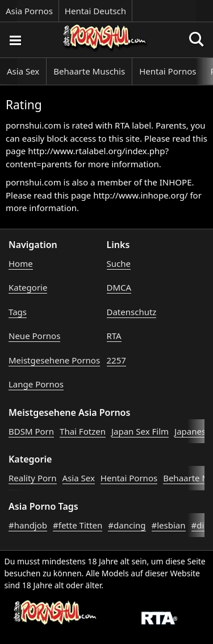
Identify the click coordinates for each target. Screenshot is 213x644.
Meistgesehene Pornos (54, 360)
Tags (18, 312)
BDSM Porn (31, 431)
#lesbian (169, 525)
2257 (116, 360)
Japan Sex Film (140, 431)
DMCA (119, 287)
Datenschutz (132, 312)
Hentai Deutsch (95, 11)
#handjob (28, 525)
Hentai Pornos (168, 71)
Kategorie (28, 287)
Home (21, 263)
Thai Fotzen (83, 431)
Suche (119, 263)
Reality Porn (33, 478)
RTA (114, 336)
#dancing (127, 525)
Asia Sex (23, 71)
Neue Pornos (34, 336)
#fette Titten (78, 525)
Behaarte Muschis (89, 71)
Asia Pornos (29, 11)
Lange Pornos (36, 384)
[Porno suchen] (15, 40)
